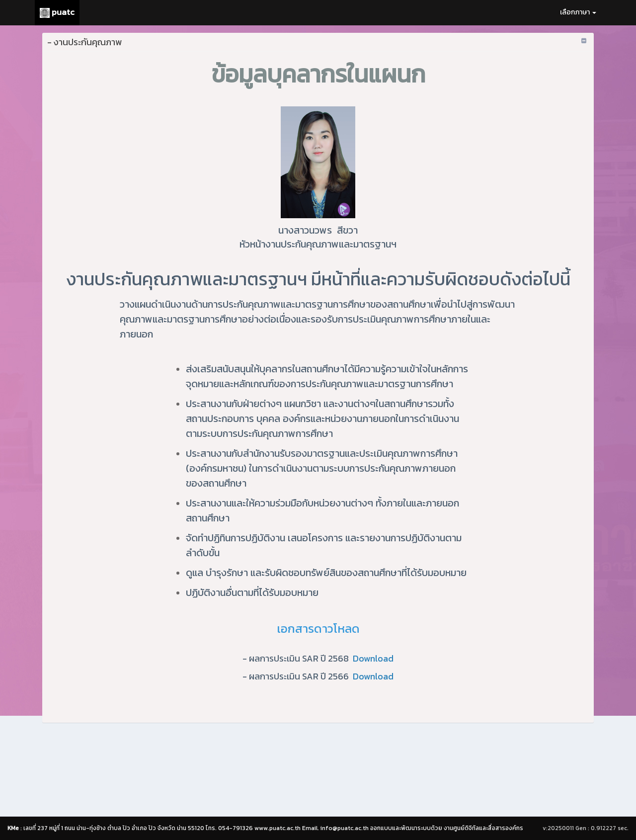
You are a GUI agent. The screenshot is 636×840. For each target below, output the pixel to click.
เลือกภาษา (578, 12)
